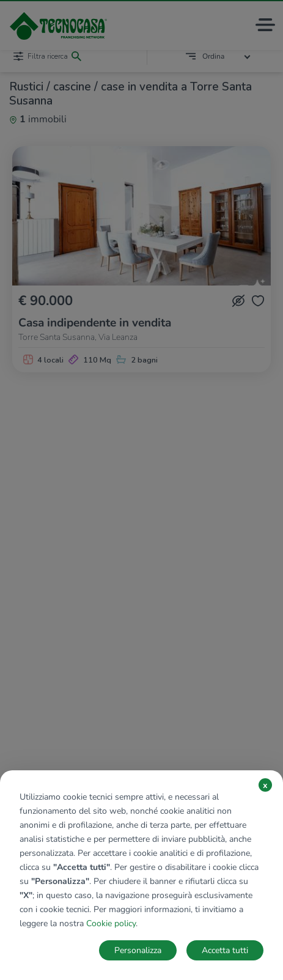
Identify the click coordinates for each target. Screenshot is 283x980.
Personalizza (138, 950)
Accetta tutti (225, 950)
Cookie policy (111, 923)
